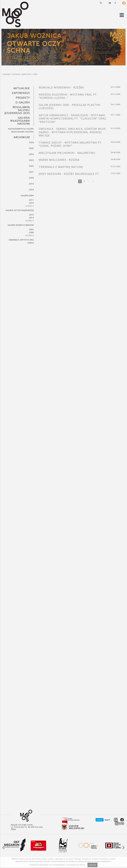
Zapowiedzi (21, 93)
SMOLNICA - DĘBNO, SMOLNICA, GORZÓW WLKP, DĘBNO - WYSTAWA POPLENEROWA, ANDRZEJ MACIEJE (73, 132)
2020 (31, 178)
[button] (101, 3)
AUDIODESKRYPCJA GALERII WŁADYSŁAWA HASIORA (21, 130)
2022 (31, 166)
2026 (31, 142)
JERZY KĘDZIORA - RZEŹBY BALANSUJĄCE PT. (69, 174)
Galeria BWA (27, 74)
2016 (31, 203)
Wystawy (7, 74)
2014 (31, 218)
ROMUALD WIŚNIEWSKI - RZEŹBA (61, 87)
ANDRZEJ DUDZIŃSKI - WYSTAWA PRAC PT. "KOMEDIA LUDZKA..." (68, 96)
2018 (31, 190)
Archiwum (16, 74)
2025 (31, 148)
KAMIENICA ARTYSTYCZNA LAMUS (21, 241)
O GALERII (23, 102)
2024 (31, 154)
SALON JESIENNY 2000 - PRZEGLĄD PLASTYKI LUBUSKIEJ (69, 107)
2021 (31, 172)
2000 (35, 74)
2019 (31, 184)
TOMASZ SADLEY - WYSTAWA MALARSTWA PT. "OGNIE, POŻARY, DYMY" (70, 144)
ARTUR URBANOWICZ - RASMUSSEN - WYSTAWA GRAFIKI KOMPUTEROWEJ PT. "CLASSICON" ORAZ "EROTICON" (72, 118)
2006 (31, 232)
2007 (31, 230)
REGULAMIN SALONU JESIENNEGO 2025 (17, 110)
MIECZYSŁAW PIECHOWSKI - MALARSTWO (67, 153)
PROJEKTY (23, 98)
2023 (31, 160)
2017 (31, 200)
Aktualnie (22, 88)
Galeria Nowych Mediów (21, 225)
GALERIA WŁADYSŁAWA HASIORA (20, 121)
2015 (31, 215)
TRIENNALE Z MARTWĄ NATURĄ (61, 167)
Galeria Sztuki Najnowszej (20, 210)
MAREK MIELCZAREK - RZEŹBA (59, 160)
